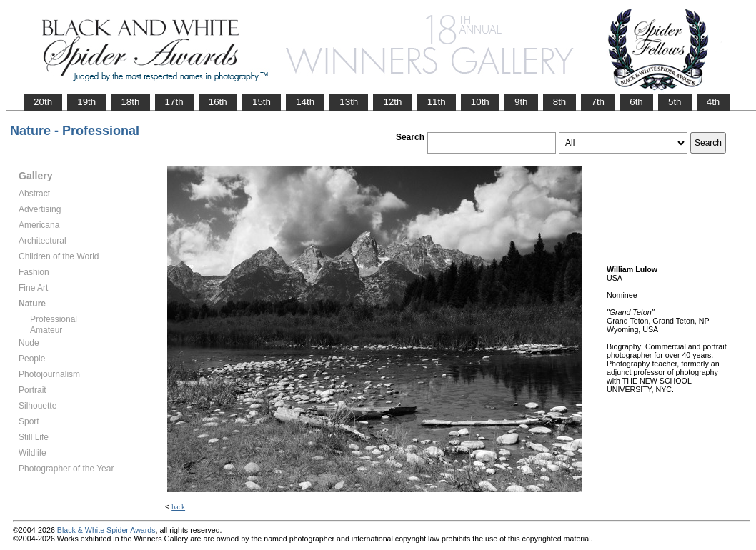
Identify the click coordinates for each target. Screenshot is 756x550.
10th (480, 102)
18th (130, 102)
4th (713, 102)
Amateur (46, 330)
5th (675, 102)
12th (392, 102)
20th (43, 102)
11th (437, 102)
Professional (54, 319)
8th (560, 102)
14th (305, 102)
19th (86, 102)
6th (636, 102)
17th (174, 102)
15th (262, 102)
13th (349, 102)
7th (598, 102)
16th (218, 102)
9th (521, 102)
